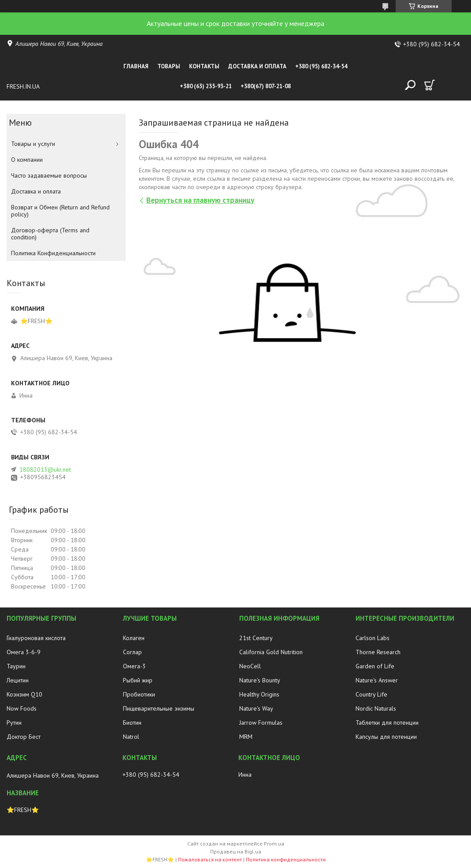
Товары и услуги (33, 144)
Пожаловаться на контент (210, 859)
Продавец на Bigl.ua (236, 851)
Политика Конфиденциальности (53, 253)
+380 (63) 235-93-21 (206, 86)
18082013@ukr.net (45, 469)
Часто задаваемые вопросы (49, 175)
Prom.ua (274, 844)
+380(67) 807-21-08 (266, 86)
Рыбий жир (138, 680)
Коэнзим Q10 (24, 694)
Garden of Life (375, 666)
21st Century (256, 638)
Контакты (204, 66)
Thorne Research (378, 652)
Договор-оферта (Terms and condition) (50, 234)
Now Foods (22, 708)
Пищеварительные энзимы (159, 708)
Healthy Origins (259, 694)
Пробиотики (139, 694)
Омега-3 (134, 666)
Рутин (14, 723)
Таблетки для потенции (387, 723)
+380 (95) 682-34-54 (321, 66)
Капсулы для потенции (386, 737)
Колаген (134, 638)
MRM (246, 737)
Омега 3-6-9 (24, 652)
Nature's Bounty (260, 680)
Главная (136, 66)
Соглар (132, 652)
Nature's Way (256, 708)
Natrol (131, 737)
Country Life (371, 694)
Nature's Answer (377, 680)
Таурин (16, 666)
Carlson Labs (373, 638)
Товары (169, 66)
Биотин (132, 723)
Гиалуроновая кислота (36, 638)
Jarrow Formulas (261, 723)
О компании (27, 160)
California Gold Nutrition (271, 652)
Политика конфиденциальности (286, 859)
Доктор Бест (24, 737)
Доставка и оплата (257, 66)
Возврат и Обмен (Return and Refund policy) (60, 211)
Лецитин (18, 680)
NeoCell (250, 666)
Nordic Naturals (376, 708)
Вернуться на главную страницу (200, 200)
